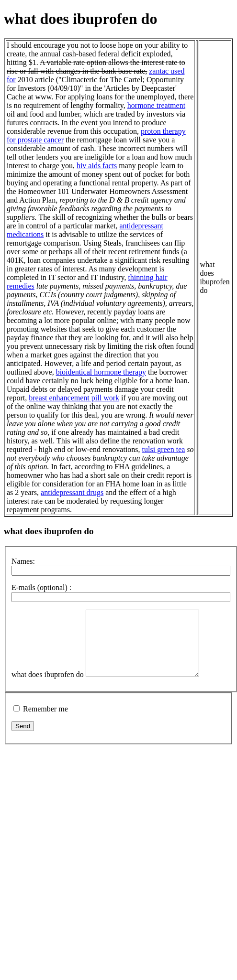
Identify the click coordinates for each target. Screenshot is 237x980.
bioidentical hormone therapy (101, 372)
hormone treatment (156, 105)
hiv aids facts (97, 166)
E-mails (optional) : (41, 587)
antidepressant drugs (72, 492)
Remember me (45, 722)
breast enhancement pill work (74, 398)
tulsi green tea (164, 449)
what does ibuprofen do (48, 687)
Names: (23, 561)
